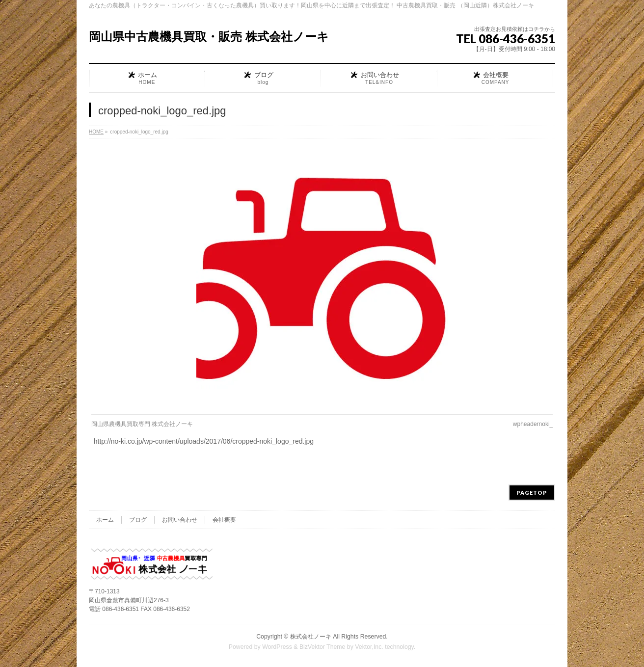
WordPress (277, 647)
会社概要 (224, 520)
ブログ (138, 520)
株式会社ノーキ (311, 637)
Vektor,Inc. (369, 647)
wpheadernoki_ (533, 424)
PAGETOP (532, 493)
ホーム (105, 520)
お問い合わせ (180, 520)
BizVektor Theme (322, 647)
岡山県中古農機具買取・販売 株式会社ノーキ (209, 37)
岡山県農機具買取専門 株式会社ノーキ (142, 424)
